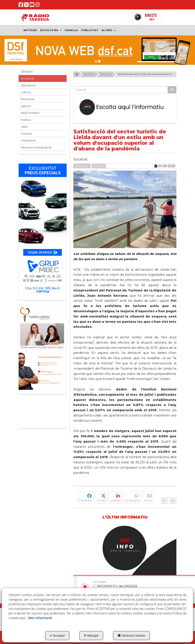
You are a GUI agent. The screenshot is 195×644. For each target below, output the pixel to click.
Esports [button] (26, 106)
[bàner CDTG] (43, 347)
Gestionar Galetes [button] (131, 635)
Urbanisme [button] (28, 140)
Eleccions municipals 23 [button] (36, 147)
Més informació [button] (40, 618)
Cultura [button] (26, 92)
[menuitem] (30, 30)
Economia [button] (28, 99)
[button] (21, 6)
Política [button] (26, 120)
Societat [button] (26, 134)
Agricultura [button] (28, 85)
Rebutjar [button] (91, 635)
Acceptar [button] (57, 635)
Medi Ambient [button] (30, 113)
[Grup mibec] (43, 230)
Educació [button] (27, 71)
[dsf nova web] (97, 50)
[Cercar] (172, 90)
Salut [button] (24, 127)
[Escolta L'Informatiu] (125, 107)
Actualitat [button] (27, 79)
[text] (121, 90)
